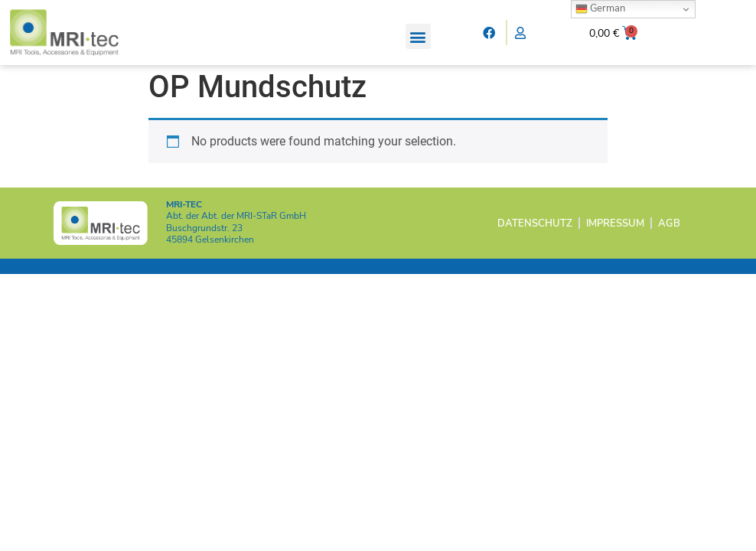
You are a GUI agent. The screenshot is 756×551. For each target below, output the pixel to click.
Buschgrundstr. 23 (204, 253)
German (600, 8)
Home (164, 73)
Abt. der (236, 240)
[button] (418, 36)
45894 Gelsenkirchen (210, 264)
